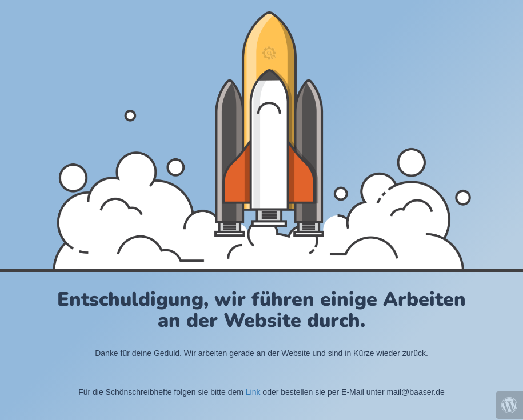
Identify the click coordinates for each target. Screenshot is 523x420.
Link (253, 392)
